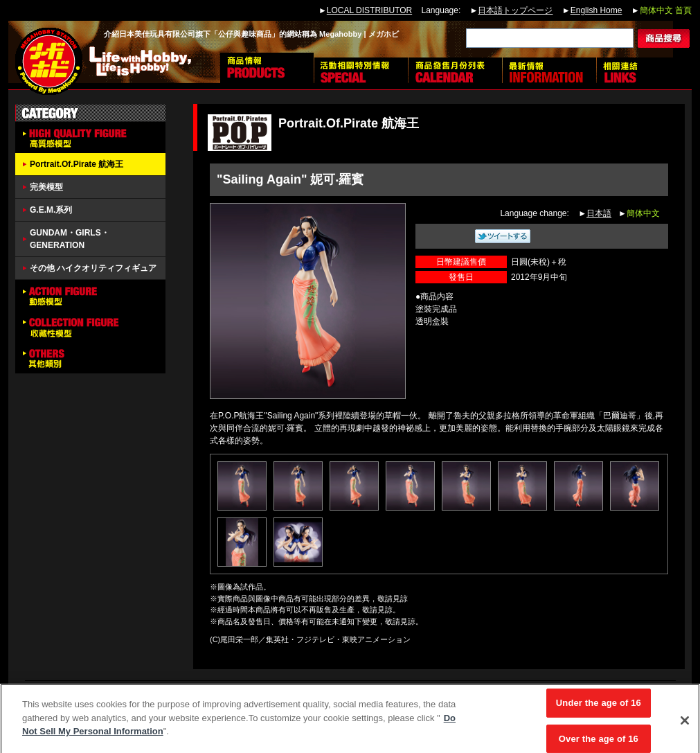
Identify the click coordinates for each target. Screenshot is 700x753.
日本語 (599, 213)
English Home (596, 10)
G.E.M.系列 (51, 210)
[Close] (685, 724)
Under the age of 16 (599, 706)
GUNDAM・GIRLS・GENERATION (70, 239)
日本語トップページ (515, 10)
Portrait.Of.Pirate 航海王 (77, 164)
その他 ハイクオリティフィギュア (93, 268)
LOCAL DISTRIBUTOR (369, 10)
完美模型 (46, 187)
